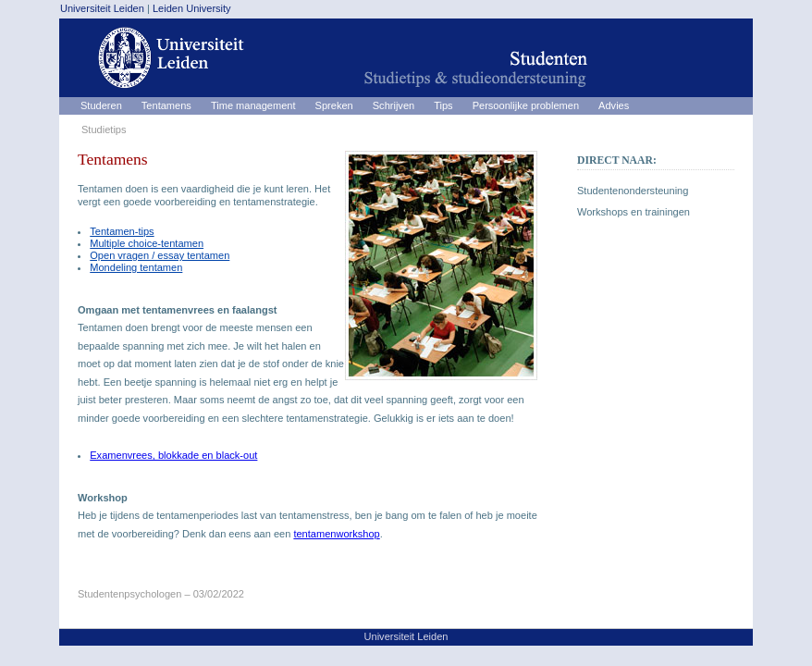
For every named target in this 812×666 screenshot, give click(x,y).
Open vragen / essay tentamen (160, 255)
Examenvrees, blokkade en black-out (173, 455)
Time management (253, 105)
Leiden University (192, 8)
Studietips (104, 129)
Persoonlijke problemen (526, 105)
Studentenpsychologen (129, 594)
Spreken (334, 105)
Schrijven (394, 105)
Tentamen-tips (122, 231)
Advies (614, 105)
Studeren (101, 105)
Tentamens (166, 105)
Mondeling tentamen (136, 267)
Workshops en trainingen (634, 212)
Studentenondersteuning (633, 191)
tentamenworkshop (336, 534)
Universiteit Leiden (102, 8)
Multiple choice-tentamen (147, 243)
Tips (443, 105)
